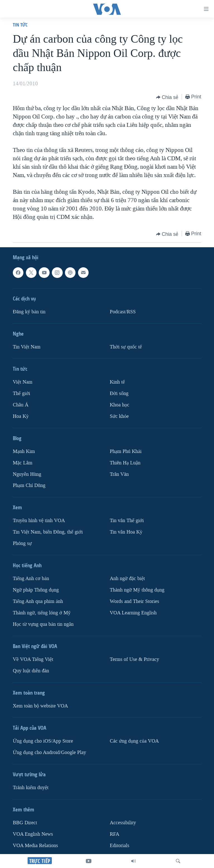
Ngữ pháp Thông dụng (36, 590)
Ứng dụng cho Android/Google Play (49, 752)
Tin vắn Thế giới (127, 521)
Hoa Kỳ (21, 416)
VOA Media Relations (35, 845)
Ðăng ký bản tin (29, 311)
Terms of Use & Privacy (134, 659)
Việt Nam (23, 382)
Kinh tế (117, 382)
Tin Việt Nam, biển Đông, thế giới (48, 532)
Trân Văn (119, 474)
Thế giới (21, 393)
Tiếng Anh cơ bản (31, 579)
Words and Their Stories (134, 601)
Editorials (120, 845)
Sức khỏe (119, 416)
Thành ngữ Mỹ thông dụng (137, 590)
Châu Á (21, 405)
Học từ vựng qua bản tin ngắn (43, 624)
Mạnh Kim (24, 451)
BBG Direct (25, 823)
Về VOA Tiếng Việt (33, 659)
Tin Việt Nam (27, 347)
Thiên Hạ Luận (125, 463)
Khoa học (120, 405)
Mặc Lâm (23, 463)
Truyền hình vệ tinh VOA (39, 521)
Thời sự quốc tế (126, 347)
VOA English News (33, 834)
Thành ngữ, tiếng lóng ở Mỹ (42, 613)
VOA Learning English (133, 613)
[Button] (167, 97)
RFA (115, 834)
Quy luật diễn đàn (31, 671)
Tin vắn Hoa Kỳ (126, 532)
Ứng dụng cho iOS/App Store (43, 741)
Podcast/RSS (123, 311)
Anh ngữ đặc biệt (127, 579)
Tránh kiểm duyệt (31, 788)
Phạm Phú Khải (126, 451)
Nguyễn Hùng (27, 474)
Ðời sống (119, 393)
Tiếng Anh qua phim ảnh (38, 601)
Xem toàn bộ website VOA (40, 706)
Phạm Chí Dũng (29, 485)
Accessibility (123, 823)
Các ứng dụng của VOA (134, 741)
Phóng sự (22, 543)
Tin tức (20, 25)
